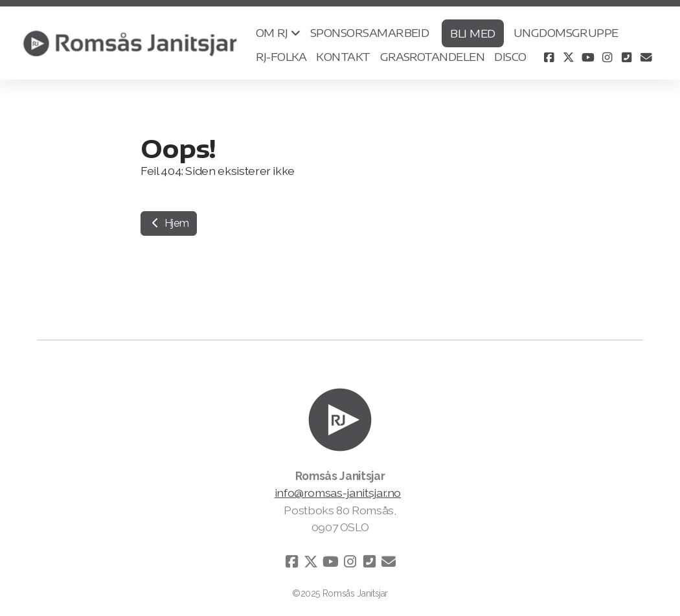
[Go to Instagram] (607, 57)
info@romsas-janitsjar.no (338, 493)
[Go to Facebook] (549, 57)
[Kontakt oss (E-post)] (646, 57)
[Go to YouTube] (588, 57)
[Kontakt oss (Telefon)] (627, 57)
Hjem (169, 223)
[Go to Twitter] (569, 57)
